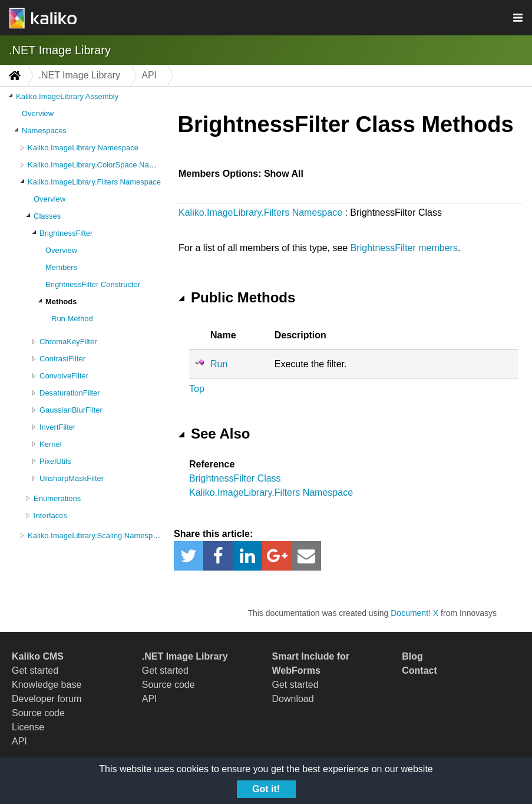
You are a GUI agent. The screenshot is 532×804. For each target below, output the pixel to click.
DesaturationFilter (70, 393)
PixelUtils (55, 461)
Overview (38, 113)
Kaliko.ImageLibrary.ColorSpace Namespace (104, 165)
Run (219, 364)
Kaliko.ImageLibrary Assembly (67, 96)
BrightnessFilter (66, 233)
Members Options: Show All (241, 174)
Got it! (266, 789)
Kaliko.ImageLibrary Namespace (83, 148)
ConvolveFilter (64, 376)
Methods (61, 301)
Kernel (51, 444)
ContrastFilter (62, 359)
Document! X (414, 613)
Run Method (72, 319)
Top (197, 389)
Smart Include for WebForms (311, 663)
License (28, 727)
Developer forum (47, 699)
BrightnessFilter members (404, 248)
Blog (412, 656)
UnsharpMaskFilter (72, 478)
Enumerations (57, 498)
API (19, 741)
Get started (35, 670)
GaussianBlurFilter (71, 410)
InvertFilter (57, 427)
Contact (419, 670)
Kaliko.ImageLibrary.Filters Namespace (94, 182)
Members (61, 267)
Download (293, 699)
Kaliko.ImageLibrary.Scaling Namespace (96, 536)
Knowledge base (47, 685)
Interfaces (50, 515)
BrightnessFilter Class (235, 478)
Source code (38, 713)
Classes (47, 216)
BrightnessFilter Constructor (93, 284)
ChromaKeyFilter (68, 342)
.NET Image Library (60, 50)
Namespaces (44, 131)
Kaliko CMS (38, 656)
